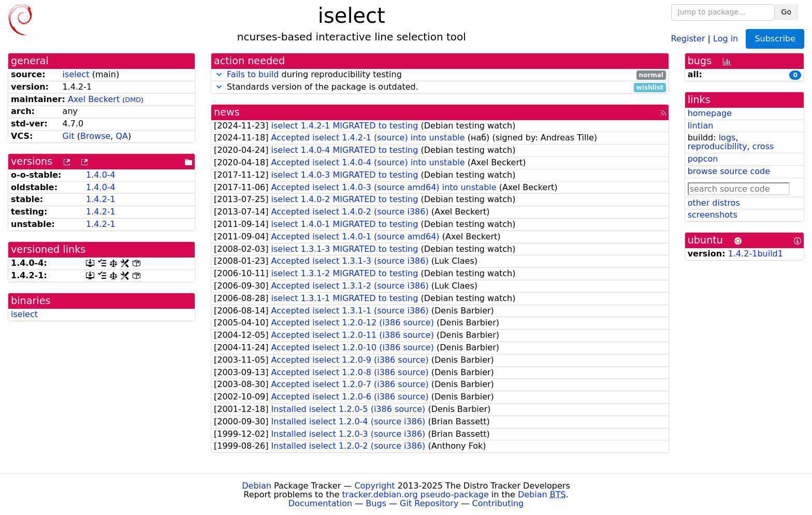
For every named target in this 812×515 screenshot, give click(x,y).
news (227, 112)
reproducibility (717, 146)
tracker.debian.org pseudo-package (416, 495)
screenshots (713, 215)
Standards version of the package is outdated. (440, 87)
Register (688, 38)
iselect (76, 74)
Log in (726, 38)
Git (69, 136)
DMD (133, 100)
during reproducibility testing (440, 75)
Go (786, 12)
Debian (257, 486)
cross (763, 146)
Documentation (320, 503)
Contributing (498, 503)
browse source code (729, 171)
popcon (703, 159)
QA (122, 136)
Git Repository (429, 503)
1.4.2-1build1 (756, 254)
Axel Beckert (94, 99)
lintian (701, 126)
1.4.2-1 (101, 199)
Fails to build (253, 74)
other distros (714, 203)
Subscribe (775, 39)
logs (727, 138)
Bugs (376, 503)
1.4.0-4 (101, 175)
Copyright (374, 486)
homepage (710, 113)
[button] (219, 74)
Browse (95, 136)
